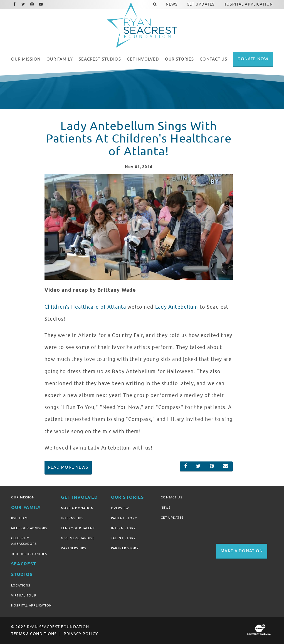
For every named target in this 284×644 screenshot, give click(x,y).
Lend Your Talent (78, 528)
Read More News (68, 467)
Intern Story (124, 528)
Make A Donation (77, 508)
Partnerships (74, 548)
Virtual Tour (24, 595)
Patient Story (124, 518)
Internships (72, 518)
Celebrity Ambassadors (24, 541)
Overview (120, 508)
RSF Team (19, 518)
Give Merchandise (78, 538)
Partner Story (125, 548)
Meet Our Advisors (29, 528)
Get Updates (172, 518)
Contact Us (171, 497)
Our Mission (23, 497)
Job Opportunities (29, 554)
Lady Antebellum (177, 307)
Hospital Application (31, 605)
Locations (21, 585)
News (166, 508)
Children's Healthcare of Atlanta (85, 307)
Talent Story (124, 538)
